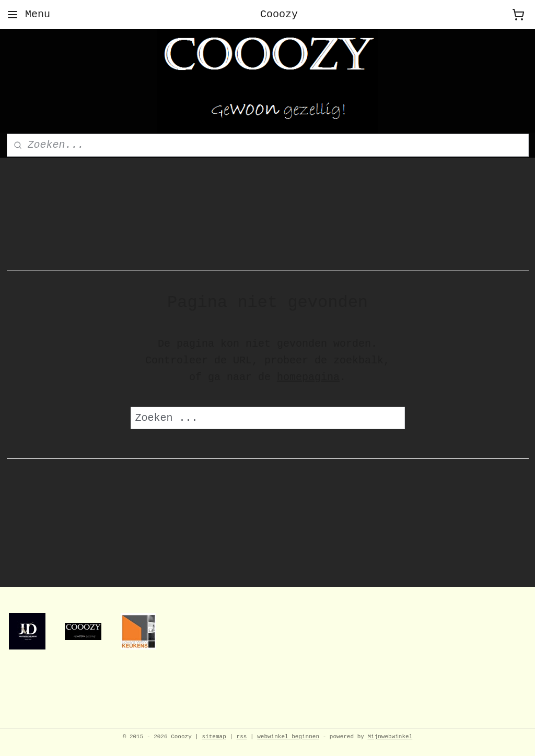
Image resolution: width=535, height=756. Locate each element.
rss (242, 737)
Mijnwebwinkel (390, 737)
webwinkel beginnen (288, 737)
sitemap (214, 737)
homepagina (308, 377)
